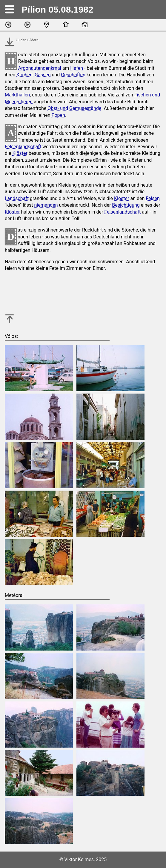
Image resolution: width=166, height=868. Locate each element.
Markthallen (17, 95)
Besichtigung (126, 205)
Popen (58, 115)
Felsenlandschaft (23, 147)
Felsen (153, 198)
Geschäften (73, 75)
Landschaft (17, 198)
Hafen (77, 68)
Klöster (20, 153)
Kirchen (24, 75)
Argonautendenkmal (40, 68)
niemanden (46, 205)
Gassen (43, 75)
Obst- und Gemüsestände (74, 108)
